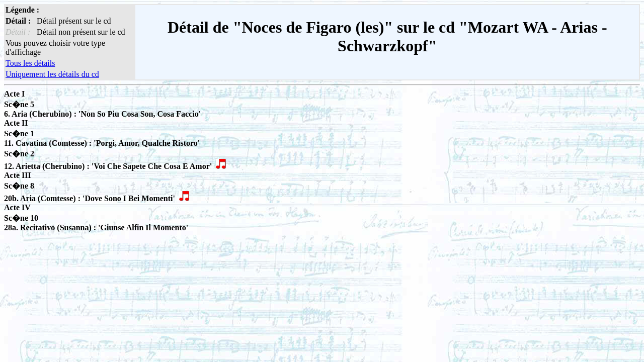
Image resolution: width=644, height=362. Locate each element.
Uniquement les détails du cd (52, 74)
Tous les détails (30, 63)
